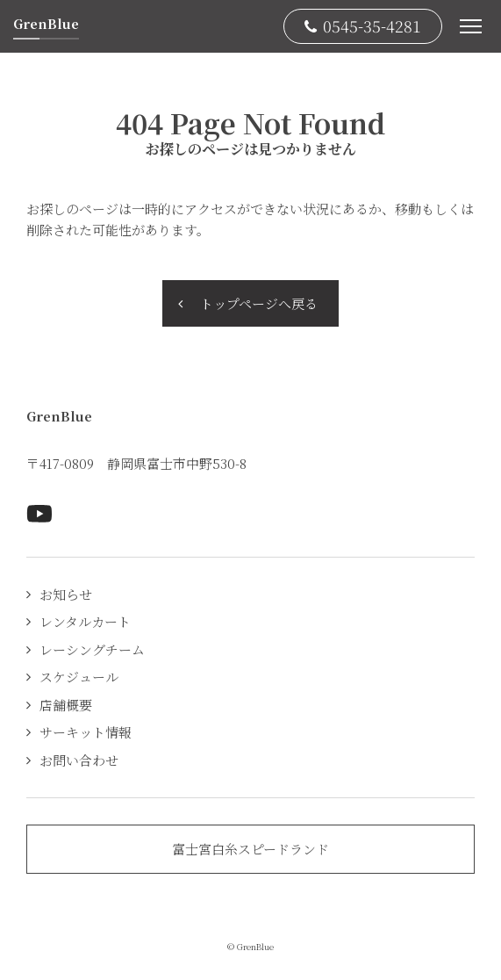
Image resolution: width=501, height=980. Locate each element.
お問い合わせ (79, 760)
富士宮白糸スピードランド (250, 849)
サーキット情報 (86, 732)
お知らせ (66, 594)
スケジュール (79, 677)
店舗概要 (66, 705)
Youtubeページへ (39, 514)
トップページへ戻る (259, 303)
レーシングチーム (92, 649)
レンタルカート (85, 621)
